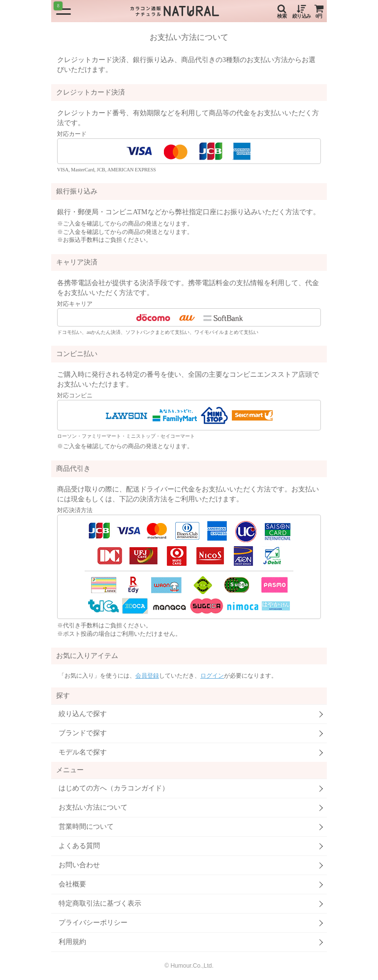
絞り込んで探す (83, 714)
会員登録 (147, 676)
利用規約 (72, 942)
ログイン (212, 676)
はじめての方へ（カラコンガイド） (114, 788)
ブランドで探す (83, 733)
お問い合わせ (79, 865)
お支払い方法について (93, 807)
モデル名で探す (83, 752)
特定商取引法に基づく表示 (100, 903)
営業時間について (86, 827)
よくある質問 (79, 846)
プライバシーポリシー (93, 923)
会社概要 (72, 884)
